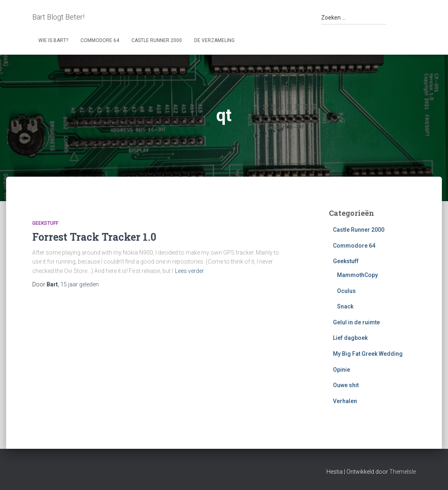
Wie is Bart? (53, 40)
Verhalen (345, 401)
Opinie (342, 370)
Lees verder (190, 271)
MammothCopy (357, 275)
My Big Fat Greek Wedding (368, 354)
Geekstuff (45, 223)
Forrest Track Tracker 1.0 (94, 237)
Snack (345, 306)
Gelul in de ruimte (356, 322)
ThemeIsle (403, 472)
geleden (80, 284)
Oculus (346, 291)
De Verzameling (214, 40)
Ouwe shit (346, 385)
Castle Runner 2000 (157, 40)
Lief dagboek (350, 338)
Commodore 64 (100, 40)
